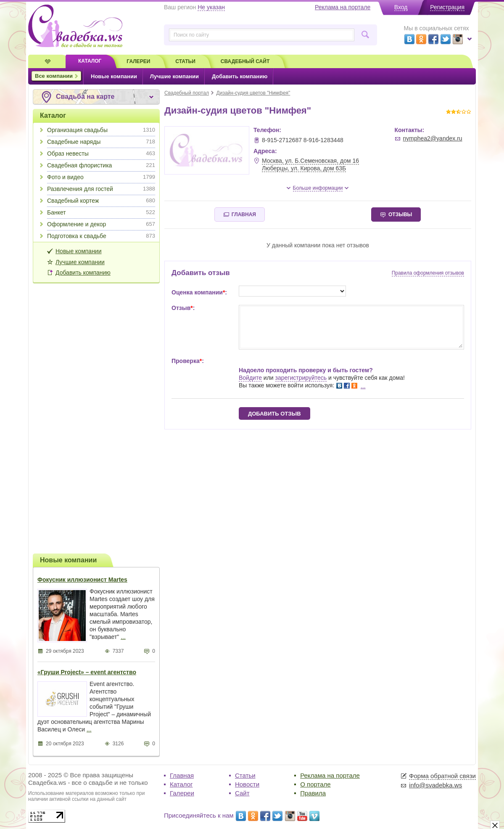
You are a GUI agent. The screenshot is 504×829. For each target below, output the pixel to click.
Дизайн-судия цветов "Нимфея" (253, 93)
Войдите (250, 378)
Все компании (54, 76)
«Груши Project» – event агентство (87, 672)
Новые (114, 76)
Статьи (245, 775)
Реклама (343, 7)
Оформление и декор (101, 224)
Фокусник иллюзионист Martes (82, 580)
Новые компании (79, 251)
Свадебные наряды (101, 142)
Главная (182, 775)
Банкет (101, 212)
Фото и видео (101, 177)
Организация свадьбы (101, 130)
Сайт (242, 793)
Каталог (53, 115)
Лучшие (174, 76)
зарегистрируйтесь (301, 378)
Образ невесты (101, 154)
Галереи (182, 793)
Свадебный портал (187, 93)
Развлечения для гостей (101, 189)
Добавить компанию (83, 273)
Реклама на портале (330, 775)
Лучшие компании (80, 262)
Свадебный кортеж (101, 201)
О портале (315, 784)
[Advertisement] (96, 417)
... (123, 637)
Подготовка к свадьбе (101, 236)
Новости (247, 784)
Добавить (240, 76)
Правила (313, 793)
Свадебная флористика (101, 165)
